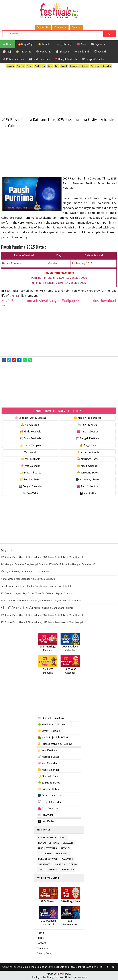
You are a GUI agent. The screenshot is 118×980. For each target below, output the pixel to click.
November (95, 66)
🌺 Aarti (81, 44)
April (37, 66)
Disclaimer (43, 948)
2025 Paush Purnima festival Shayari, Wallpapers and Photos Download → (59, 303)
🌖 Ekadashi (63, 52)
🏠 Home (8, 44)
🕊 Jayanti (100, 52)
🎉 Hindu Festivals (30, 431)
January (11, 66)
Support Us (43, 27)
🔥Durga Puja (26, 44)
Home (40, 932)
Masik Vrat (62, 853)
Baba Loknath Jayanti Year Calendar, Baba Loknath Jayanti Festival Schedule (41, 600)
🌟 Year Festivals (30, 459)
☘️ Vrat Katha (43, 52)
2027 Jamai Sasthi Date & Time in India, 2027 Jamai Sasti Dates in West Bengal (42, 622)
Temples (52, 869)
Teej (41, 869)
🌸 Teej (7, 52)
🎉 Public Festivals (13, 59)
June (50, 66)
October (85, 66)
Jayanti (65, 847)
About (40, 938)
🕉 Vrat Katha (88, 493)
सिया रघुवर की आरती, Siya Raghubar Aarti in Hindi (25, 571)
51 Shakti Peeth (47, 837)
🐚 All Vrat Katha (88, 424)
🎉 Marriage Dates (88, 459)
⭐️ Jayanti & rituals (49, 731)
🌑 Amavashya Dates (88, 479)
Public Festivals (48, 858)
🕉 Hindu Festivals (39, 59)
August (64, 66)
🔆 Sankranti (82, 52)
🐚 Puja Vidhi (98, 44)
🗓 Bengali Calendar (93, 59)
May (43, 66)
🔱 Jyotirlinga (64, 44)
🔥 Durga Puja (88, 445)
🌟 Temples (45, 44)
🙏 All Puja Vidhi (30, 424)
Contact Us (60, 27)
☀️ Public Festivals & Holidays (55, 744)
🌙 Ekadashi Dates (30, 472)
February (21, 66)
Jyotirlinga (45, 853)
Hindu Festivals (48, 847)
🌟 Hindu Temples (30, 445)
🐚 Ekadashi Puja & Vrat (52, 718)
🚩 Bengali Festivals (66, 59)
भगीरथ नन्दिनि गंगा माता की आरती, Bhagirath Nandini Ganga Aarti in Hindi (37, 608)
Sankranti (44, 863)
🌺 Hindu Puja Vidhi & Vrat (53, 737)
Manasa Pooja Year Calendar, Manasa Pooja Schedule (28, 579)
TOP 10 (73, 863)
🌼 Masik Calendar (88, 466)
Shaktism (60, 863)
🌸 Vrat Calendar (30, 466)
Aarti (63, 837)
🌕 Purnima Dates (30, 479)
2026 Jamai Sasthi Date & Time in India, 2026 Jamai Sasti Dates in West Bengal (42, 557)
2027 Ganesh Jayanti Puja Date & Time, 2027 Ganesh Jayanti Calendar (37, 593)
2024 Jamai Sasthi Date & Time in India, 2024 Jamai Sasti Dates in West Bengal (42, 615)
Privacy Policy (45, 953)
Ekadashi (68, 842)
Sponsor (76, 27)
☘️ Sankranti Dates (88, 472)
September (74, 66)
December (107, 66)
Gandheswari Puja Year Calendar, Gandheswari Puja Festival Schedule (36, 586)
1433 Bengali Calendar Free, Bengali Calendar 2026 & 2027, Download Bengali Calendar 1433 (49, 564)
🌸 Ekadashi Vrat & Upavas (30, 418)
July (57, 66)
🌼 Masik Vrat (23, 52)
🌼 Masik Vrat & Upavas (88, 418)
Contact (41, 943)
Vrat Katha (67, 869)
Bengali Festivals (49, 842)
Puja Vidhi (67, 858)
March (30, 66)
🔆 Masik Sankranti (88, 452)
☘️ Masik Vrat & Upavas (51, 724)
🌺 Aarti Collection (88, 431)
